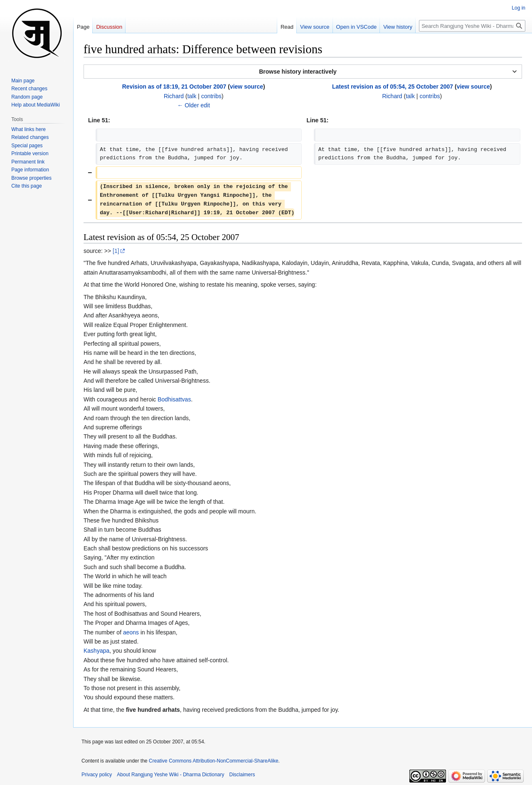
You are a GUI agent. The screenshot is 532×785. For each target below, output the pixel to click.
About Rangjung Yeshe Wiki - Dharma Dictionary (170, 775)
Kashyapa (96, 651)
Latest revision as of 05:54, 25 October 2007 (393, 87)
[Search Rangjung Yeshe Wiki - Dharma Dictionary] (472, 26)
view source (246, 87)
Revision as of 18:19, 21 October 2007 (174, 87)
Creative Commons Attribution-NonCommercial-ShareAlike (213, 761)
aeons (131, 632)
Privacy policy (97, 775)
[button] (303, 72)
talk (192, 96)
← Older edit (193, 105)
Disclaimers (242, 775)
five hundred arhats (153, 710)
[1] (116, 251)
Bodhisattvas (174, 399)
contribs (211, 96)
